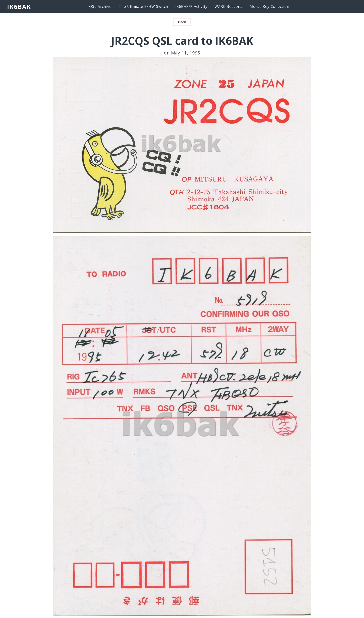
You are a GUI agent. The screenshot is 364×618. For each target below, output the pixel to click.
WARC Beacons (229, 6)
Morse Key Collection (269, 6)
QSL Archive (100, 6)
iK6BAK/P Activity (191, 6)
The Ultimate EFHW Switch (143, 6)
